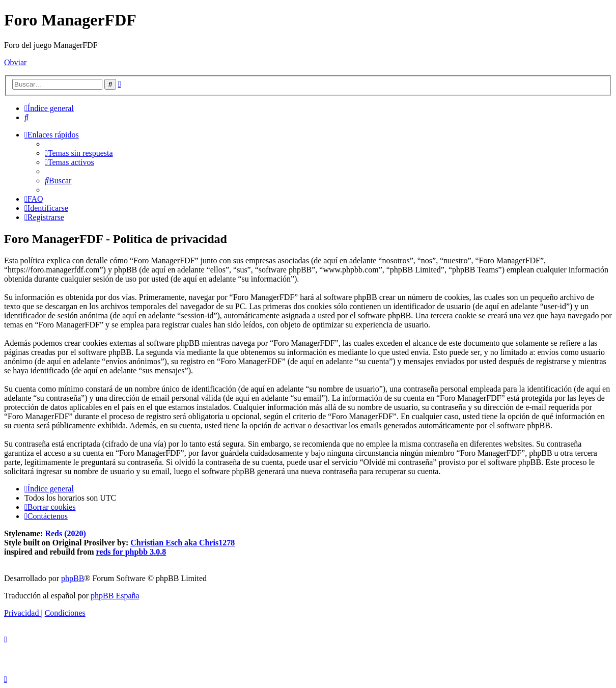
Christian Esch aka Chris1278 (183, 543)
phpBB (73, 578)
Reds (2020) (65, 533)
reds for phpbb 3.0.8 (131, 552)
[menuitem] (26, 117)
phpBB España (115, 596)
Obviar (15, 62)
